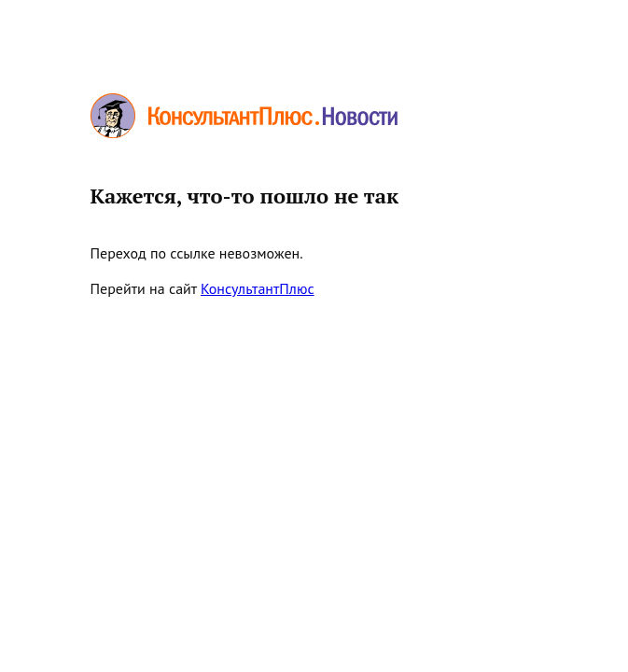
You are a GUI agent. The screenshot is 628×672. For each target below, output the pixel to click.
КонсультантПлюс (258, 288)
